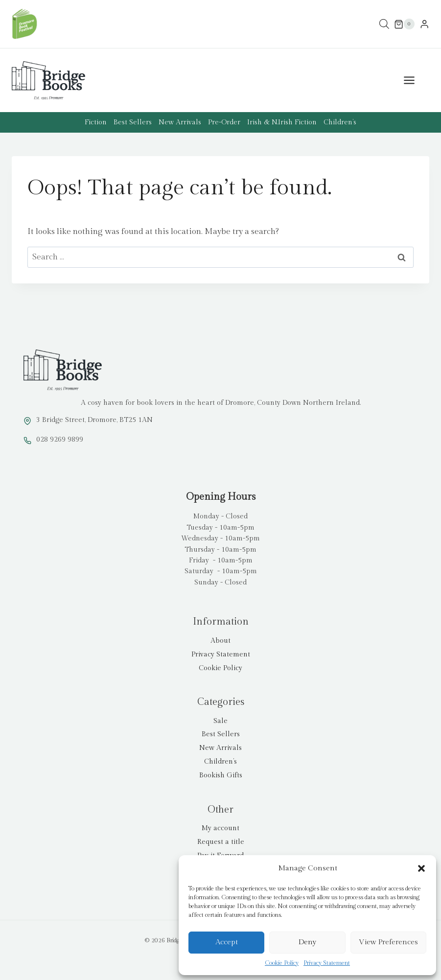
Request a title (221, 842)
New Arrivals (180, 122)
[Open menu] (414, 81)
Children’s (340, 122)
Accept (227, 942)
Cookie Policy (282, 963)
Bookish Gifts (221, 775)
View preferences (388, 942)
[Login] (424, 24)
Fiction (96, 122)
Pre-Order (224, 122)
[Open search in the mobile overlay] (384, 24)
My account (220, 828)
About (220, 641)
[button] (421, 868)
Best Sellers (133, 122)
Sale (220, 721)
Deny (307, 942)
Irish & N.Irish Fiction (282, 122)
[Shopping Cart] (404, 24)
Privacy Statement (327, 963)
